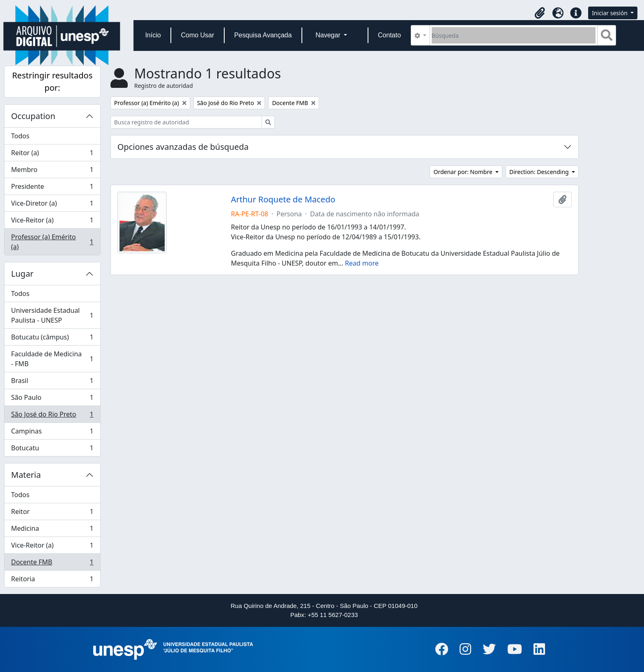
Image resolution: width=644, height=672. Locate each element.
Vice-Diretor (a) (52, 205)
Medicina (52, 530)
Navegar (329, 35)
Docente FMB (52, 564)
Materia (26, 475)
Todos (20, 136)
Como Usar (197, 35)
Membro (52, 171)
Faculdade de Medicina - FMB (52, 359)
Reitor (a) (52, 155)
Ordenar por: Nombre (463, 172)
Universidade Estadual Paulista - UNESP (52, 315)
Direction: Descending (540, 172)
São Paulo (52, 399)
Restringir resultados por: (52, 81)
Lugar (22, 274)
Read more (362, 263)
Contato (389, 35)
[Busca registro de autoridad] (186, 122)
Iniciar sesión (610, 13)
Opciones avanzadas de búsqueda (183, 147)
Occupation (33, 116)
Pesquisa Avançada (263, 35)
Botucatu (52, 450)
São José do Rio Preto (52, 416)
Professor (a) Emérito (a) (52, 242)
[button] (540, 13)
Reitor (52, 513)
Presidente (52, 188)
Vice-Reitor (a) (52, 222)
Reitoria (52, 580)
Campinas (52, 433)
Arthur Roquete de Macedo (283, 200)
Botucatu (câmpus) (52, 339)
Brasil (52, 382)
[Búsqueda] (514, 35)
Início (153, 35)
